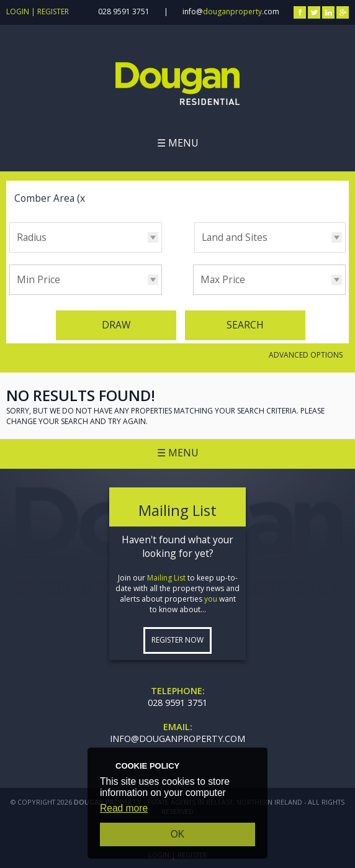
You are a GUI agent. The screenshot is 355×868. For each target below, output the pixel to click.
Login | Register (38, 11)
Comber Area (51, 198)
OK (178, 834)
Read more (124, 808)
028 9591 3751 (124, 11)
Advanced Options (306, 355)
